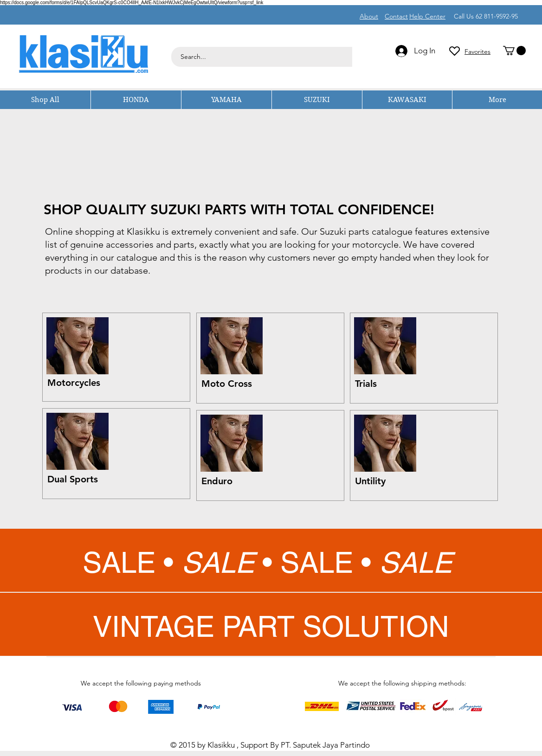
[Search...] (334, 57)
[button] (514, 51)
